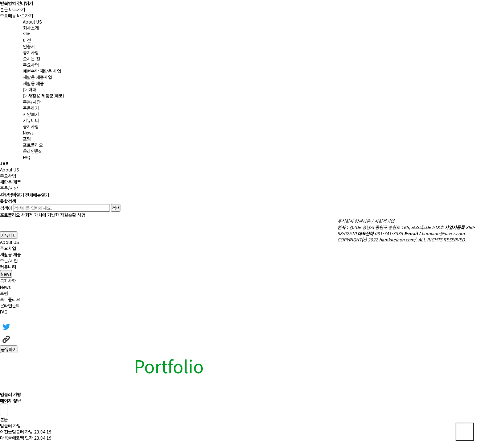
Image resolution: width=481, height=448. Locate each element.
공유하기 (9, 349)
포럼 (4, 293)
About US (9, 242)
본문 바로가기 (13, 9)
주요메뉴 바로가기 (17, 15)
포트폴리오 (10, 299)
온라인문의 (10, 305)
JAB (4, 163)
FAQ (4, 312)
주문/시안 (9, 260)
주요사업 (8, 248)
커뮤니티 (9, 235)
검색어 (6, 208)
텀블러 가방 (22, 432)
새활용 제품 (11, 254)
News (5, 287)
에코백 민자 (22, 438)
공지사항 (8, 281)
